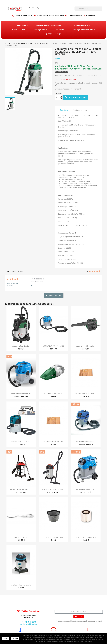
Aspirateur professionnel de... (21, 394)
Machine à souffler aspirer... (86, 346)
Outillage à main (41, 30)
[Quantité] (58, 98)
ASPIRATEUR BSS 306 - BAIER (53, 346)
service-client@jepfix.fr (28, 624)
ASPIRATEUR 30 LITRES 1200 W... (21, 489)
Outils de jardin (19, 30)
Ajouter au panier (76, 98)
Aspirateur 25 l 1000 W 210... (21, 442)
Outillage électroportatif (84, 30)
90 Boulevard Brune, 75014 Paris (51, 16)
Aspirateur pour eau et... (21, 346)
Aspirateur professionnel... (86, 442)
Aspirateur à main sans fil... (53, 394)
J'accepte (5, 639)
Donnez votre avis (54, 295)
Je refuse (15, 639)
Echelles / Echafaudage (79, 26)
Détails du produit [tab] (80, 110)
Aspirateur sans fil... (21, 537)
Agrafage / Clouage (53, 34)
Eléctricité (22, 26)
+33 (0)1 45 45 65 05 (24, 16)
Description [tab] (64, 110)
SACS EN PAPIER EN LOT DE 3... (86, 394)
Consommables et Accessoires (48, 25)
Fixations (61, 30)
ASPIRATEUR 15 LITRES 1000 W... (53, 489)
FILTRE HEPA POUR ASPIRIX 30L (86, 537)
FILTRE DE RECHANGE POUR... (53, 537)
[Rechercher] (88, 9)
